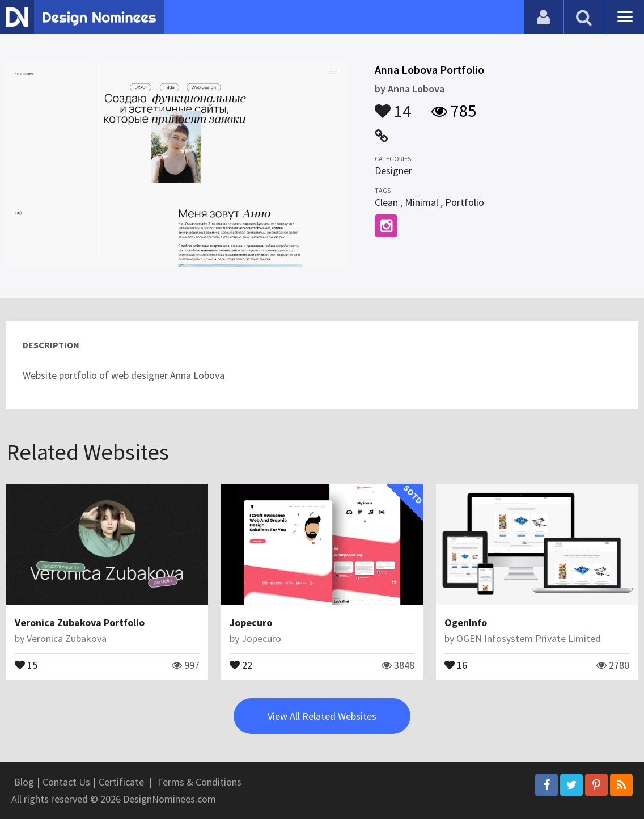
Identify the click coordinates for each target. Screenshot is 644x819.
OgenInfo (466, 622)
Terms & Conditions (199, 782)
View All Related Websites (322, 716)
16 (456, 664)
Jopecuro (251, 622)
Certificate (121, 782)
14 (393, 105)
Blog (24, 782)
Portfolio (465, 202)
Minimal (421, 202)
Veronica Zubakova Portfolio (80, 622)
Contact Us (66, 782)
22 (241, 664)
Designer (393, 170)
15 (26, 664)
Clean (386, 202)
